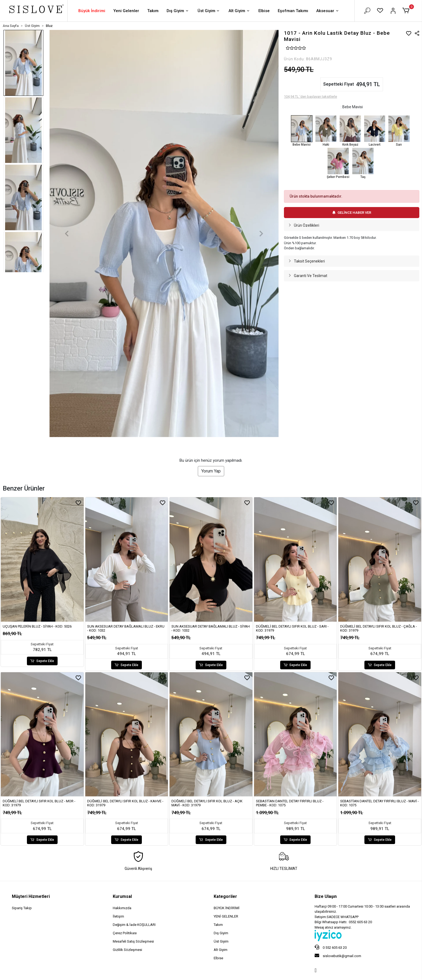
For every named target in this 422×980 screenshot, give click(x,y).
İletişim (118, 916)
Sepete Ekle (42, 661)
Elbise (264, 11)
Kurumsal (122, 896)
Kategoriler (225, 896)
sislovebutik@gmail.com (338, 955)
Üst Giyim (209, 11)
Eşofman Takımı (293, 11)
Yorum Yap (211, 471)
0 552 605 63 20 (331, 947)
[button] (407, 11)
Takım (153, 11)
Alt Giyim (239, 11)
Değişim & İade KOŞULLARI (134, 925)
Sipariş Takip (22, 908)
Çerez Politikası (125, 933)
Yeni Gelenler (126, 11)
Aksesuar (328, 11)
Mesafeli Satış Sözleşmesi (133, 941)
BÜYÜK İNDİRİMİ (227, 908)
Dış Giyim (178, 11)
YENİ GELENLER (226, 916)
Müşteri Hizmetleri (31, 896)
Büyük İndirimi (92, 11)
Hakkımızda (122, 908)
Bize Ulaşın (326, 896)
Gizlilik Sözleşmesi (127, 950)
